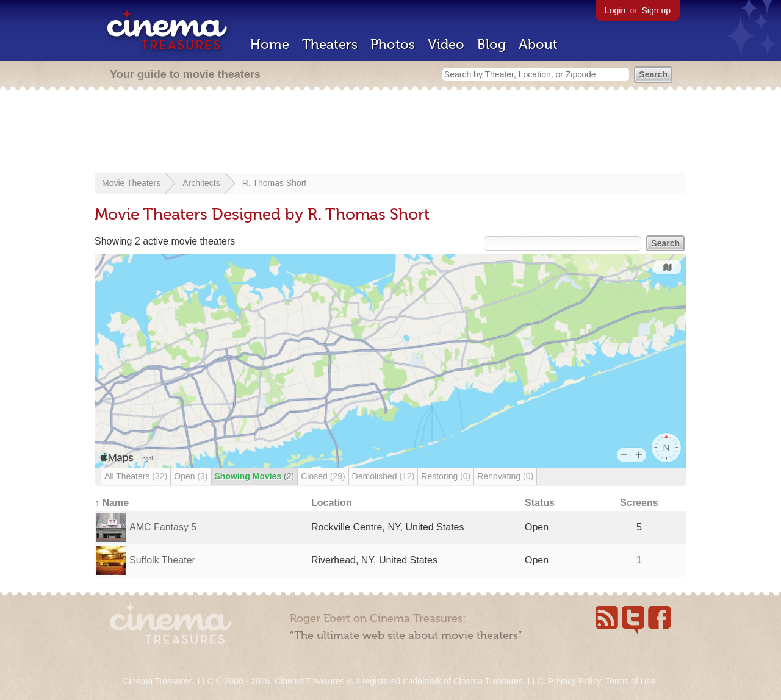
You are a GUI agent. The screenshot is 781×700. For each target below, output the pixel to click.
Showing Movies (255, 476)
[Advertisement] (390, 132)
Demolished (383, 476)
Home (270, 44)
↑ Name (112, 503)
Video (446, 44)
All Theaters (136, 476)
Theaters (330, 44)
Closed (323, 476)
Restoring (446, 476)
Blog (491, 44)
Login (615, 10)
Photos (393, 44)
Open (191, 476)
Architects (201, 183)
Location (332, 503)
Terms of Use (630, 681)
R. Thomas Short (275, 183)
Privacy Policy (574, 681)
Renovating (505, 476)
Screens (639, 503)
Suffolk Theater (162, 560)
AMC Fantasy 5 (163, 527)
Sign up (656, 10)
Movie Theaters (131, 183)
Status (540, 503)
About (538, 44)
